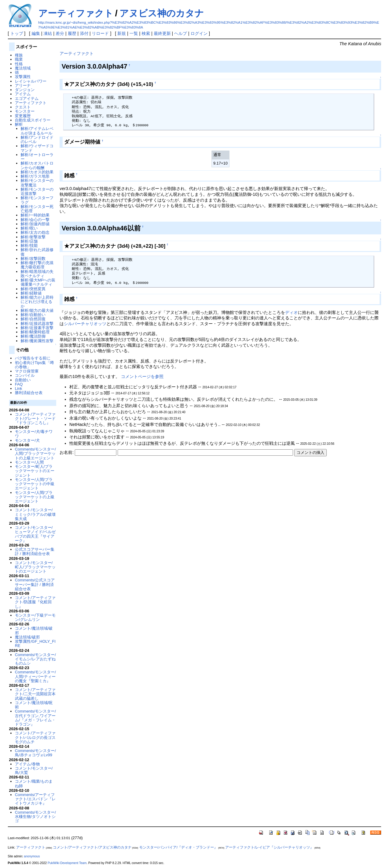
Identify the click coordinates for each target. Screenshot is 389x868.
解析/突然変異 (33, 289)
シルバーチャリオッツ (85, 324)
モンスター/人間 (29, 462)
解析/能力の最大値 (37, 310)
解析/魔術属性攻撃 (37, 341)
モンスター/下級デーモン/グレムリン (35, 617)
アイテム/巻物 (27, 764)
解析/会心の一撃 (35, 220)
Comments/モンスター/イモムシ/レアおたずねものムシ (35, 659)
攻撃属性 (23, 77)
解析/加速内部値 (35, 224)
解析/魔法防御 (33, 336)
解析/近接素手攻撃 (37, 328)
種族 (19, 55)
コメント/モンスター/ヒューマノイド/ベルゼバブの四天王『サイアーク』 (35, 534)
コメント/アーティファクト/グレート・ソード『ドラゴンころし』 (35, 419)
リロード (100, 33)
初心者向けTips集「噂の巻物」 (34, 365)
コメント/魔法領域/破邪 (34, 630)
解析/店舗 (29, 241)
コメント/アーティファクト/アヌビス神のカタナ (92, 847)
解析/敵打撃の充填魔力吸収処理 (37, 265)
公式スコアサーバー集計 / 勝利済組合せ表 (35, 551)
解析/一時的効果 (35, 215)
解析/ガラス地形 (35, 176)
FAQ (19, 384)
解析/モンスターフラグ (37, 200)
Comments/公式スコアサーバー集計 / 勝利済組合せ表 (35, 584)
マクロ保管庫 (27, 371)
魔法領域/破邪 (27, 637)
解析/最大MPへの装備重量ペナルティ (38, 282)
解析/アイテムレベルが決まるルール (37, 131)
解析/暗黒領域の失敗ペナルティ (37, 274)
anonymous (32, 856)
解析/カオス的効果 (37, 172)
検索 (146, 33)
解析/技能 (29, 245)
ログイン (199, 33)
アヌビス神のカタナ (162, 13)
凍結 (48, 33)
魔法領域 (23, 68)
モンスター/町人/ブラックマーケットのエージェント (35, 471)
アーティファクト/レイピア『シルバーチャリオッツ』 (269, 847)
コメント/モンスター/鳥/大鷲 (34, 770)
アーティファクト (76, 13)
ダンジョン (25, 90)
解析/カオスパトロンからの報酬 (37, 165)
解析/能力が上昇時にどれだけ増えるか (37, 302)
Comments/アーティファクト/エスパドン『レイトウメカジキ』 (35, 799)
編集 (36, 33)
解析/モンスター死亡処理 (37, 209)
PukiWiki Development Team (67, 863)
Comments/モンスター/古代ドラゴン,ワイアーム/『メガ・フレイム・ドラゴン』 (35, 718)
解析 (19, 124)
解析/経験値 (31, 293)
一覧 (134, 33)
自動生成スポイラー (33, 120)
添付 (84, 33)
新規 (122, 33)
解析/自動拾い (33, 315)
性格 (19, 64)
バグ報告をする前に (33, 358)
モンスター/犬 (27, 440)
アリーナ (23, 85)
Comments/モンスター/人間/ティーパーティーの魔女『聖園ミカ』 (35, 676)
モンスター (25, 111)
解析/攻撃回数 (33, 259)
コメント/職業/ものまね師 (34, 783)
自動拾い (23, 380)
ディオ (291, 312)
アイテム (23, 94)
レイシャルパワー (31, 81)
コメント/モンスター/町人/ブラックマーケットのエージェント (35, 567)
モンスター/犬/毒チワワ (34, 434)
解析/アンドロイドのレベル (37, 140)
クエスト (23, 107)
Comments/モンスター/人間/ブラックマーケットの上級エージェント (35, 454)
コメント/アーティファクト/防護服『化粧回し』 (35, 602)
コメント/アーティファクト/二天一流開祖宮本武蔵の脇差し (35, 694)
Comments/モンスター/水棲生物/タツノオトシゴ (35, 817)
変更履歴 (23, 116)
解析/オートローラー (37, 157)
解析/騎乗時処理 (35, 332)
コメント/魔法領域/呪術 (34, 705)
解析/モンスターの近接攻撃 (37, 191)
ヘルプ (181, 33)
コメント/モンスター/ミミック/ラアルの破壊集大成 (35, 514)
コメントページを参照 (142, 376)
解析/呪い (29, 228)
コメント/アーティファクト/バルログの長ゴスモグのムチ (35, 737)
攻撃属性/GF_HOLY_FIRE (35, 643)
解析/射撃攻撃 (33, 237)
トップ (17, 33)
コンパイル (25, 375)
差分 (60, 33)
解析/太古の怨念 (35, 232)
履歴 (72, 33)
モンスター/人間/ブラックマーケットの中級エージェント (35, 484)
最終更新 (162, 33)
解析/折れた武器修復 (37, 252)
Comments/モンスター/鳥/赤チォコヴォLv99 (35, 753)
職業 (19, 59)
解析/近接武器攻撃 (37, 323)
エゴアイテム (27, 99)
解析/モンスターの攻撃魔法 (37, 183)
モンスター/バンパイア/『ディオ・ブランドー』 (178, 847)
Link (19, 388)
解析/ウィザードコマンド (37, 148)
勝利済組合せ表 (29, 393)
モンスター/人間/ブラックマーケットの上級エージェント (35, 497)
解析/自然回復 (33, 319)
